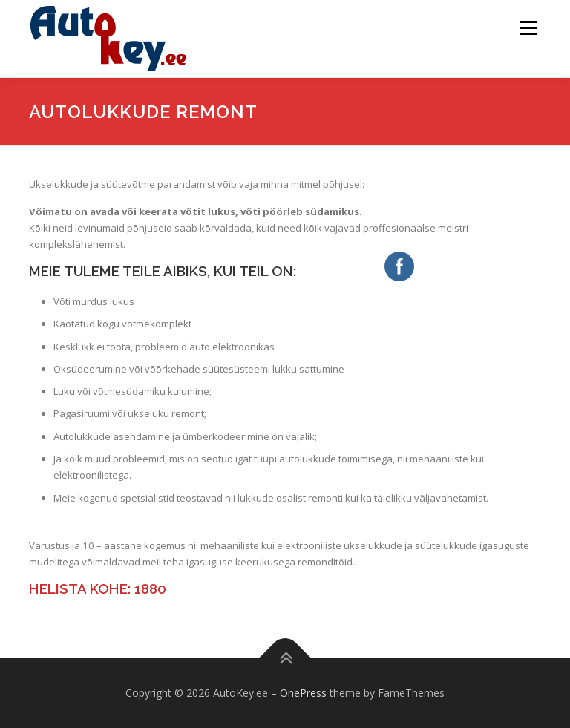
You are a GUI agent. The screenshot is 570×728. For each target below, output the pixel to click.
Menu (528, 27)
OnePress (303, 693)
